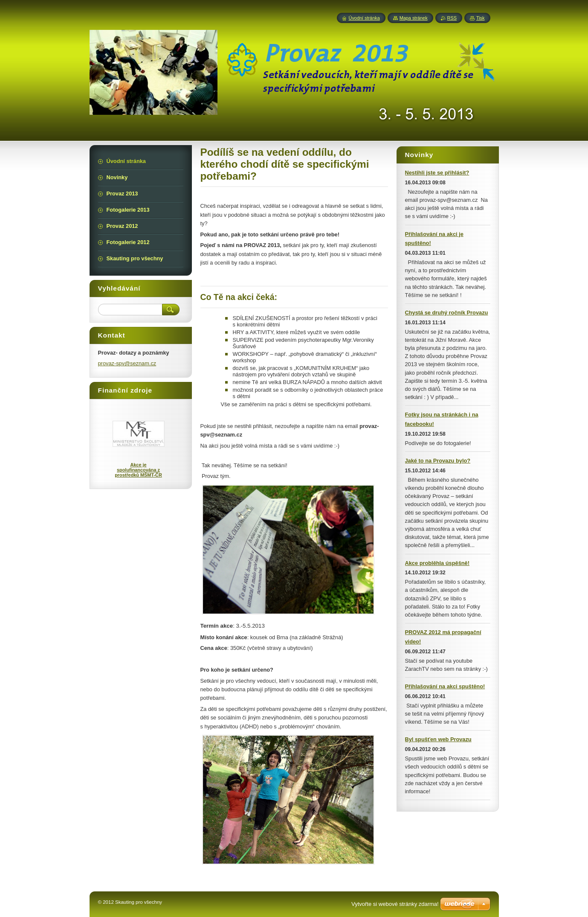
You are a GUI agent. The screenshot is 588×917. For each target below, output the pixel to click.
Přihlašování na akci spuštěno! (445, 686)
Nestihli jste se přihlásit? (437, 173)
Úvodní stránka (364, 18)
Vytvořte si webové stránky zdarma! (395, 904)
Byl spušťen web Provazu (438, 739)
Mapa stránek (414, 18)
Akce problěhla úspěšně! (437, 563)
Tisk (481, 18)
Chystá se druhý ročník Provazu (447, 313)
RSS (452, 18)
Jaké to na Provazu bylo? (438, 461)
